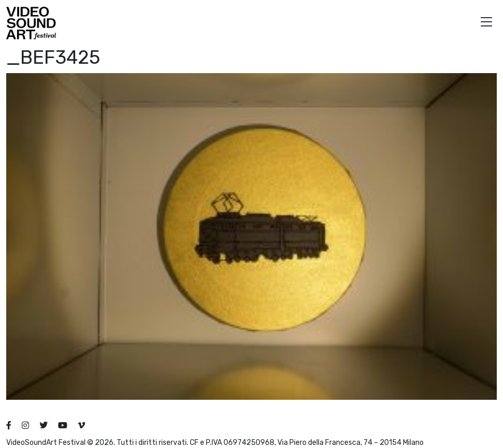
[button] (486, 23)
